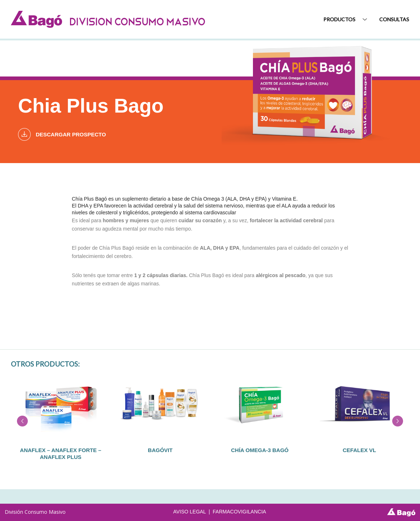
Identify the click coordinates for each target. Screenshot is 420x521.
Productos (339, 19)
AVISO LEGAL (189, 512)
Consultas (394, 19)
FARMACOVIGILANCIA (240, 512)
